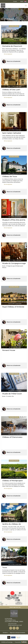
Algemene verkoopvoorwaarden (18, 633)
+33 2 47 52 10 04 (11, 624)
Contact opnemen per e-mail (14, 625)
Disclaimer (5, 633)
